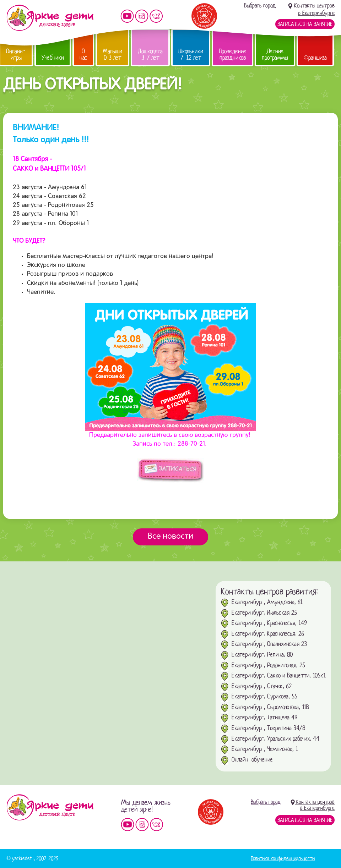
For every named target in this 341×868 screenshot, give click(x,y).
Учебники (53, 58)
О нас (83, 54)
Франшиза (315, 58)
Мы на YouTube (127, 16)
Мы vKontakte (156, 16)
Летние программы (275, 54)
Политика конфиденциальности (283, 858)
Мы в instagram (142, 16)
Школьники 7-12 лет (191, 54)
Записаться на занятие (305, 24)
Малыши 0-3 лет (112, 54)
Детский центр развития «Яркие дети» (50, 18)
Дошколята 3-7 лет (150, 54)
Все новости (170, 537)
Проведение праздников (232, 54)
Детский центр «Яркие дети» (50, 807)
